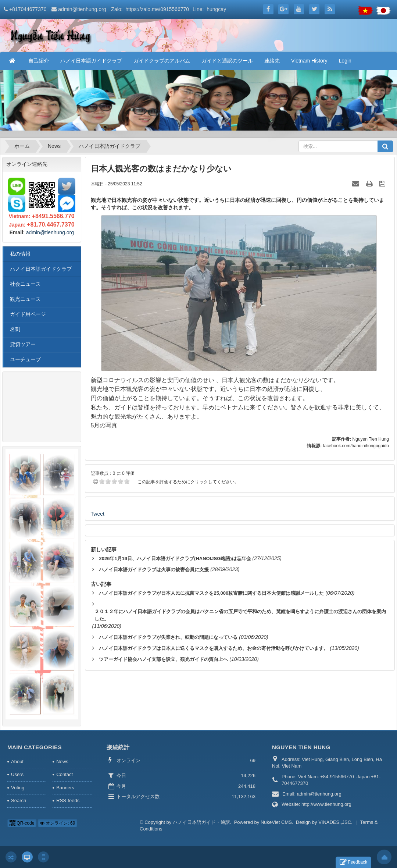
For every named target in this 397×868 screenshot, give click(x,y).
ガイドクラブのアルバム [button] (162, 61)
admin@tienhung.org (82, 9)
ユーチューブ (25, 359)
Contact (65, 774)
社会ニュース (25, 284)
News (62, 762)
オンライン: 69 (58, 823)
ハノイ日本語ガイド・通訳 (201, 822)
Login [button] (345, 61)
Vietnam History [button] (309, 61)
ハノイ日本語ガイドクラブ (41, 269)
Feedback (353, 862)
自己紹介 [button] (39, 61)
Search (19, 801)
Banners (65, 788)
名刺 (15, 329)
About (17, 762)
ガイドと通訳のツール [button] (227, 61)
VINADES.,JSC (335, 822)
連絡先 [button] (272, 61)
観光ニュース (25, 299)
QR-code (22, 823)
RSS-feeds (68, 801)
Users (17, 774)
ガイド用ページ (28, 314)
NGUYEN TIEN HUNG (301, 747)
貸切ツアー (23, 344)
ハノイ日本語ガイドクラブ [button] (91, 61)
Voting (18, 788)
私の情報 (20, 254)
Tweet (98, 514)
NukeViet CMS (276, 822)
